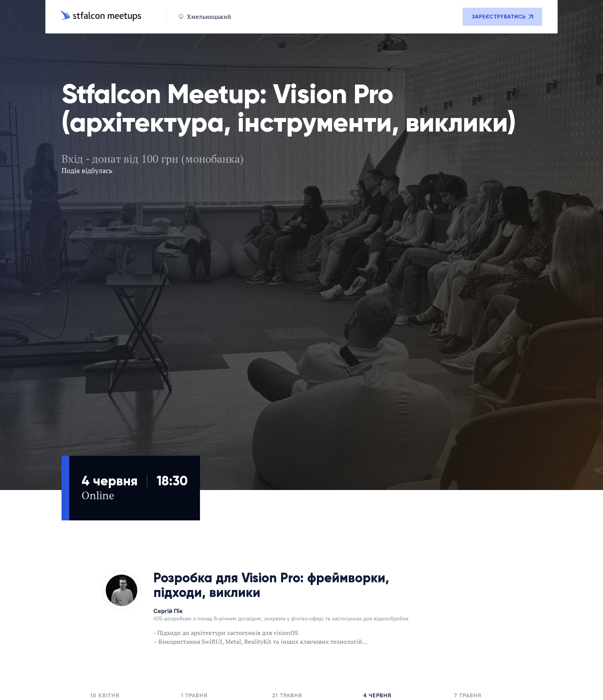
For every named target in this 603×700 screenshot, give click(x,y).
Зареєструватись (502, 17)
